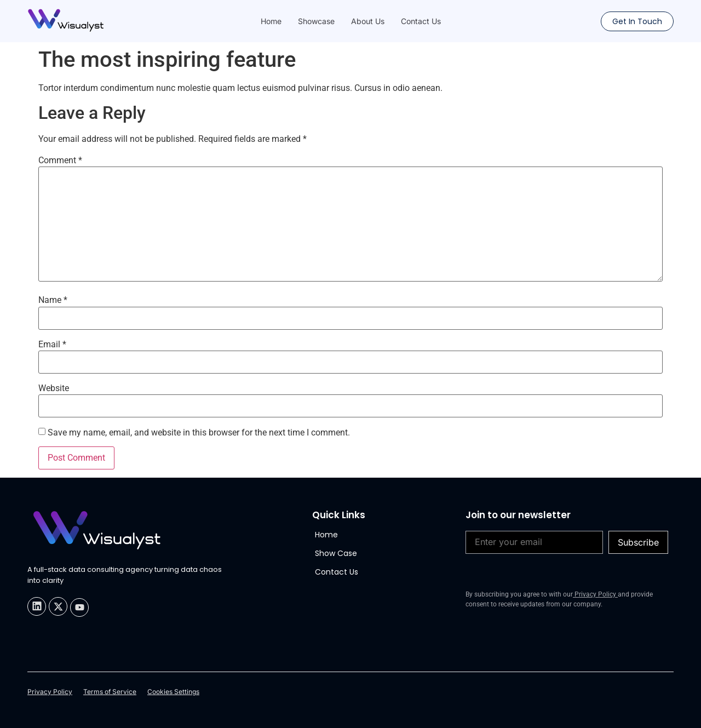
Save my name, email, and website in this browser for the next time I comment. (199, 433)
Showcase (316, 21)
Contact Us (421, 21)
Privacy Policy (595, 594)
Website (54, 388)
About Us (368, 21)
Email (52, 345)
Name (53, 300)
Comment (60, 160)
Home (271, 21)
